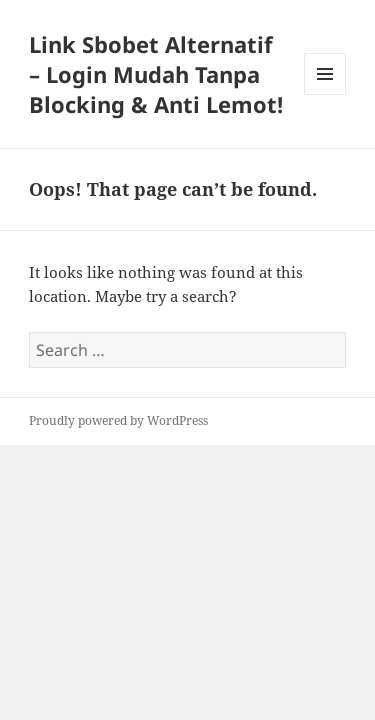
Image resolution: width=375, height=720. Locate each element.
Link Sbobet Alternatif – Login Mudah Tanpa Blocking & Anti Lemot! (156, 74)
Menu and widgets (325, 94)
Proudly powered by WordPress (118, 420)
